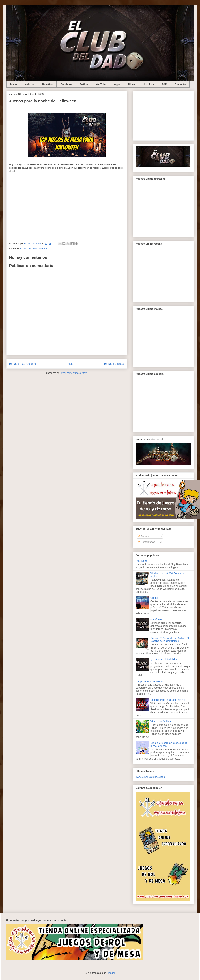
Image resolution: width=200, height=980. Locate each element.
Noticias (29, 84)
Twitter (84, 84)
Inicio (14, 84)
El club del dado (29, 248)
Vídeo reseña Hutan (162, 721)
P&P (164, 84)
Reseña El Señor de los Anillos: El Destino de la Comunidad (170, 640)
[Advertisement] (163, 115)
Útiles (132, 84)
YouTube (101, 84)
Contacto (180, 84)
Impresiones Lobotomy (150, 681)
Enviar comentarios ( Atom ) (74, 373)
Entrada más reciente (23, 364)
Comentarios (146, 542)
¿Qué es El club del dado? (165, 660)
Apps (117, 84)
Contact (155, 598)
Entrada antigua (114, 364)
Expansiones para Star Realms (168, 700)
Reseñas (48, 84)
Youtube (43, 248)
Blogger (111, 973)
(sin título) (141, 561)
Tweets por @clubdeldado (150, 777)
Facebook (66, 84)
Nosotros (148, 84)
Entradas (144, 536)
